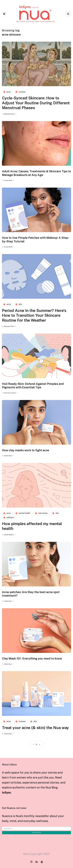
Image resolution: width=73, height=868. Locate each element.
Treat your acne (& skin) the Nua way (35, 728)
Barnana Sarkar (10, 393)
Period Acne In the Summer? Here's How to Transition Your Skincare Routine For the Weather (34, 315)
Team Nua (8, 456)
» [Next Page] (40, 745)
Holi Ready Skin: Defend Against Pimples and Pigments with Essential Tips (33, 386)
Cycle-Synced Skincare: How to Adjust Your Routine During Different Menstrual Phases (36, 103)
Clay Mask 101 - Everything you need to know (32, 658)
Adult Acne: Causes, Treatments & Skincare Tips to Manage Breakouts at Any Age (36, 173)
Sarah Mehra (9, 535)
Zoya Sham (8, 180)
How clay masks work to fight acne (26, 450)
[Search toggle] (68, 14)
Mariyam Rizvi (9, 114)
